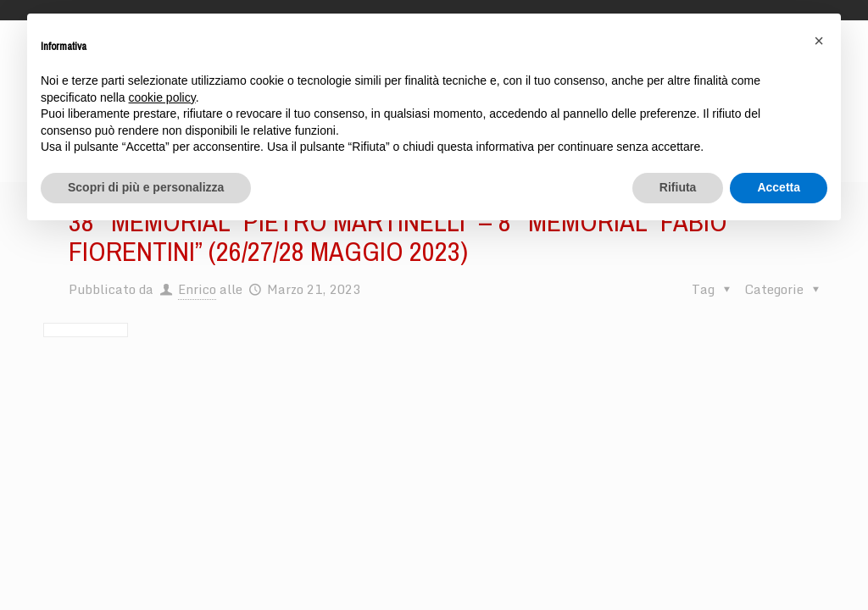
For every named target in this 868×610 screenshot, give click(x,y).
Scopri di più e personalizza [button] (146, 187)
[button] (819, 41)
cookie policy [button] (162, 97)
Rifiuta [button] (678, 187)
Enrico (197, 289)
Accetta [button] (779, 187)
